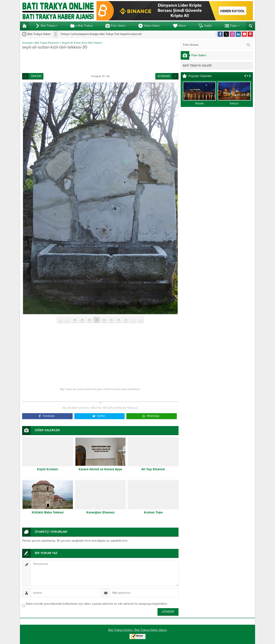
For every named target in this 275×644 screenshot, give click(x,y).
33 (111, 320)
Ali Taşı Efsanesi (153, 469)
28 (75, 320)
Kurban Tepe (153, 512)
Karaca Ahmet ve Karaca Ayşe (100, 469)
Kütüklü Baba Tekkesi (48, 512)
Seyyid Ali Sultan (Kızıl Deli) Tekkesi (82, 43)
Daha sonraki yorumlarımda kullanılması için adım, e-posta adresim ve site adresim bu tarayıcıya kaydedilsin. (97, 604)
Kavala (199, 103)
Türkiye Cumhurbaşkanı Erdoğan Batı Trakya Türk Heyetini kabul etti (101, 34)
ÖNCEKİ (36, 76)
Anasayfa (27, 43)
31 (97, 320)
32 (104, 320)
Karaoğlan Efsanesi (100, 512)
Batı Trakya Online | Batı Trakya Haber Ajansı (138, 630)
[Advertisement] (100, 61)
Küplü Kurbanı (48, 469)
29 (82, 320)
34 (119, 320)
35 (126, 320)
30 (89, 320)
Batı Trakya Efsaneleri (47, 43)
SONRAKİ (164, 76)
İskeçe (234, 103)
